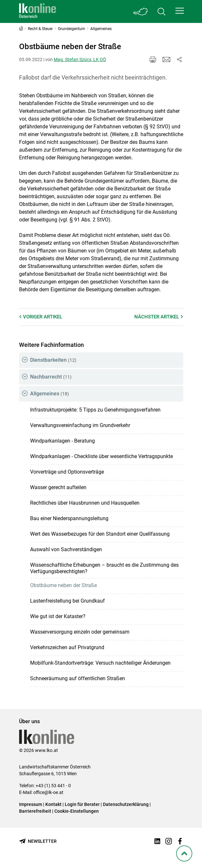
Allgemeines (50, 394)
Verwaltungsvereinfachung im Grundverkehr (80, 425)
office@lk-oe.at (48, 792)
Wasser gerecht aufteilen (58, 487)
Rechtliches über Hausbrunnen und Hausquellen (85, 503)
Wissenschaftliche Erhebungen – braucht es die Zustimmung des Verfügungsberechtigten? (104, 568)
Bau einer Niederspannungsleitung (69, 518)
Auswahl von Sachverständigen (66, 549)
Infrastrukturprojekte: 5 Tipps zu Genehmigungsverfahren (95, 410)
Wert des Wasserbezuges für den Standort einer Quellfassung (100, 534)
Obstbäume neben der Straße (63, 585)
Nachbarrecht (51, 377)
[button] (180, 11)
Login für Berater (82, 804)
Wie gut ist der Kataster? (58, 616)
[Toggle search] (162, 11)
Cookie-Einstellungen (77, 811)
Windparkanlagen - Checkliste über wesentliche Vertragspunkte (101, 456)
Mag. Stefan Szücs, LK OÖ (80, 59)
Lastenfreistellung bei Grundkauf (67, 601)
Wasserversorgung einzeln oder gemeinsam (80, 632)
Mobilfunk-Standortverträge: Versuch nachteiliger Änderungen (100, 663)
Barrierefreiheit (35, 811)
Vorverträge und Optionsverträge (67, 472)
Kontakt (53, 804)
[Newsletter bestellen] (38, 841)
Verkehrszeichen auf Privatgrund (67, 647)
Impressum (31, 804)
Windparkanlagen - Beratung (62, 441)
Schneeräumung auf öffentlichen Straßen (78, 678)
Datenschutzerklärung (126, 804)
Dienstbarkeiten (53, 360)
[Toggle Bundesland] (141, 11)
